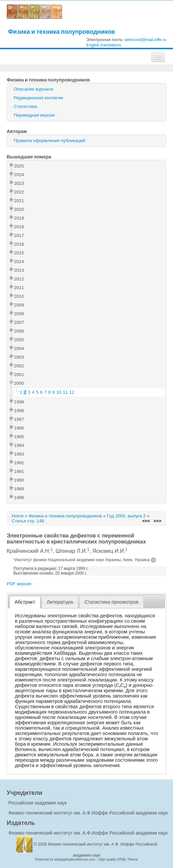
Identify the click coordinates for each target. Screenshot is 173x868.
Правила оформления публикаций (49, 141)
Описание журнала (33, 89)
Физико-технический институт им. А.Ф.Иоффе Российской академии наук (88, 813)
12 (72, 392)
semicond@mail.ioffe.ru (145, 40)
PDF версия (19, 584)
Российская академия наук (37, 803)
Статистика (25, 106)
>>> (157, 521)
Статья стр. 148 (28, 521)
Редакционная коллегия (38, 98)
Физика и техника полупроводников (61, 32)
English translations (104, 45)
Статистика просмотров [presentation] (111, 602)
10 (59, 392)
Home (18, 516)
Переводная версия (34, 115)
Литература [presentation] (60, 602)
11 (65, 392)
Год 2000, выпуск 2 (126, 516)
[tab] (25, 602)
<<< (146, 521)
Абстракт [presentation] (25, 602)
